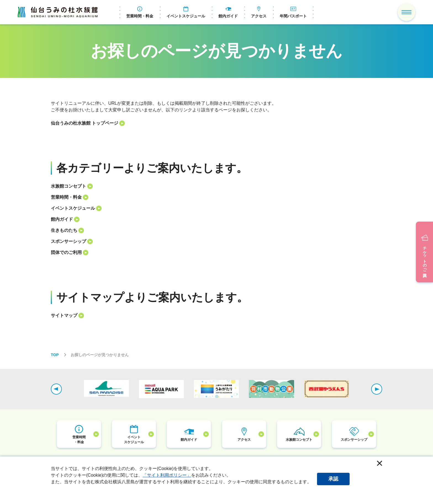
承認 (333, 479)
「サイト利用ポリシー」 (167, 475)
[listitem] (216, 123)
